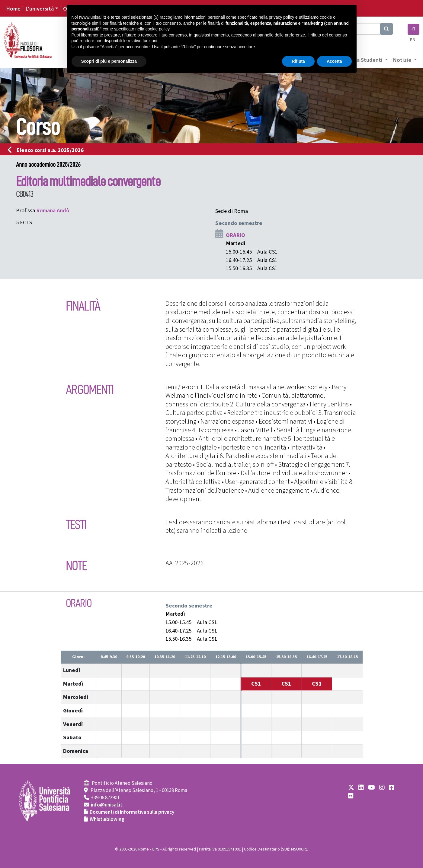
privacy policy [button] (281, 17)
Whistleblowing (107, 819)
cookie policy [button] (157, 29)
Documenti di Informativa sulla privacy (132, 812)
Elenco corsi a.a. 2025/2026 (48, 150)
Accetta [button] (334, 61)
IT (413, 29)
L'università (40, 9)
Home (13, 9)
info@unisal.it (107, 805)
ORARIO (236, 235)
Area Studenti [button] (366, 60)
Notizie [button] (403, 60)
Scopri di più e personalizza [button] (109, 61)
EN (413, 40)
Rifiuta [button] (298, 61)
